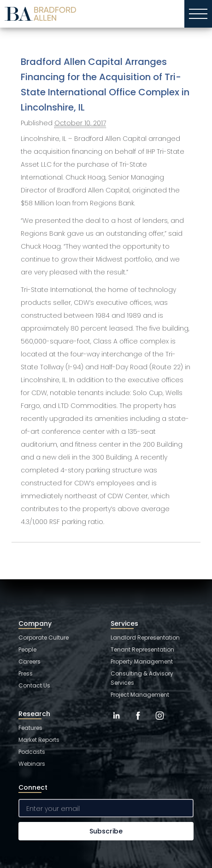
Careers (29, 661)
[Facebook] (138, 722)
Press (26, 673)
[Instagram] (160, 722)
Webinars (32, 764)
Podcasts (32, 752)
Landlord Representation (145, 638)
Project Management (140, 695)
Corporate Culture (44, 638)
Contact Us (34, 685)
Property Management (142, 661)
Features (30, 728)
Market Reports (39, 740)
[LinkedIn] (116, 722)
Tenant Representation (142, 650)
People (27, 650)
